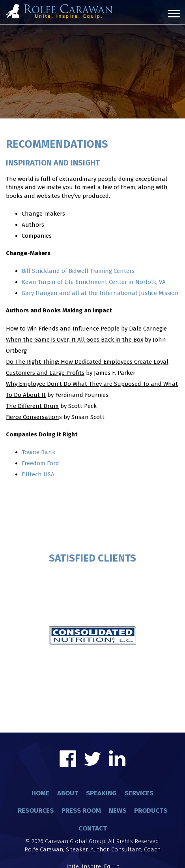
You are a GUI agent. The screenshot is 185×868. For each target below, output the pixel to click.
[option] (92, 587)
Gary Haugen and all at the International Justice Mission (100, 293)
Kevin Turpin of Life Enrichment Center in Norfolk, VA (94, 282)
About (68, 793)
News (118, 811)
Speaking (101, 793)
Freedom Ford (40, 463)
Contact (93, 828)
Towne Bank (38, 452)
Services (139, 793)
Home (40, 793)
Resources (36, 811)
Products (151, 811)
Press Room (81, 811)
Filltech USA (38, 474)
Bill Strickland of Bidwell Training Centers (78, 271)
